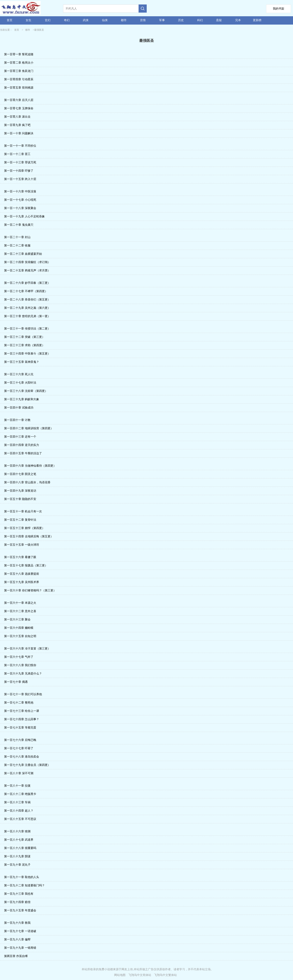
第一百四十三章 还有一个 (20, 437)
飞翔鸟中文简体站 (140, 975)
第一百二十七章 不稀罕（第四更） (26, 291)
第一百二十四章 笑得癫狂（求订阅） (27, 262)
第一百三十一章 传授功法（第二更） (27, 329)
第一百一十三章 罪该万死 (20, 162)
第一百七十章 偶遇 (16, 682)
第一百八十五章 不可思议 (20, 819)
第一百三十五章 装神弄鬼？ (22, 362)
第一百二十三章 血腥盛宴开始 (23, 254)
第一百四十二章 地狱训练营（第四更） (29, 428)
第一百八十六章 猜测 (17, 831)
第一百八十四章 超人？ (19, 811)
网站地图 (120, 975)
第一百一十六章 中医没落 (20, 191)
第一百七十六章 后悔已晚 (20, 740)
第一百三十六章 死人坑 (19, 374)
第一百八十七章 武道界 (19, 840)
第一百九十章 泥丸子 (17, 865)
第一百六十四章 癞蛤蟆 (19, 628)
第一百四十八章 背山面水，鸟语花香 (27, 482)
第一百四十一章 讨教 (17, 420)
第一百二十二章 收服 (17, 246)
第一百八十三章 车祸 (17, 802)
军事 (162, 20)
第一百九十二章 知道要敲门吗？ (24, 885)
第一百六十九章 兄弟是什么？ (23, 674)
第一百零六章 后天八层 (19, 100)
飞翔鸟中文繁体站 (165, 975)
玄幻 (48, 20)
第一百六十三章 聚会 (17, 620)
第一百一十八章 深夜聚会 (20, 208)
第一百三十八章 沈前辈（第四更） (26, 391)
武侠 (86, 20)
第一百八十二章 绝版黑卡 (20, 794)
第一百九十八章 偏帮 (17, 939)
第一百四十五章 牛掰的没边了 (23, 453)
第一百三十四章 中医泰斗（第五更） (27, 354)
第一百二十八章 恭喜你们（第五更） (27, 300)
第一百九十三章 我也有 (19, 894)
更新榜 (257, 20)
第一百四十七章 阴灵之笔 (20, 474)
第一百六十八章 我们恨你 (20, 665)
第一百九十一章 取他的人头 (22, 877)
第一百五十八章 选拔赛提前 (22, 574)
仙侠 (105, 20)
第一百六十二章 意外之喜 (20, 611)
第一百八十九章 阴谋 (17, 856)
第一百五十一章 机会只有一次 (23, 511)
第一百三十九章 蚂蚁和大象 (22, 399)
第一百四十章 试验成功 (19, 408)
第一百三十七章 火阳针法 (20, 383)
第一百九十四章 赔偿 (17, 902)
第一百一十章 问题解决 (19, 133)
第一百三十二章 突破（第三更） (24, 337)
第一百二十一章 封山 (17, 237)
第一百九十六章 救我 (17, 923)
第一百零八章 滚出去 (17, 117)
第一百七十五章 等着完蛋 (20, 728)
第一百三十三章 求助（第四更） (24, 345)
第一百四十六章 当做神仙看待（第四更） (30, 466)
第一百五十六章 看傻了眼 (20, 557)
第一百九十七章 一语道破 (20, 931)
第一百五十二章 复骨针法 (20, 520)
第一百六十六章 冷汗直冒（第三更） (27, 649)
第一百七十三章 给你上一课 (22, 711)
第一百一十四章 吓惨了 (19, 171)
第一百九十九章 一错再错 (20, 948)
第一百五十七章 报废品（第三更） (26, 565)
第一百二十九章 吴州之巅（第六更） (27, 308)
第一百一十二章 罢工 (17, 154)
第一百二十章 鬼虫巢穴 (19, 225)
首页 (10, 20)
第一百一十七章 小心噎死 (20, 200)
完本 (238, 20)
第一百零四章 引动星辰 (19, 79)
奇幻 (67, 20)
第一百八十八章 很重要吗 (20, 848)
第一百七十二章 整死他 (19, 703)
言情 (143, 20)
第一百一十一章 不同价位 (20, 146)
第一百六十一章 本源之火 (20, 603)
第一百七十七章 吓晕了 (19, 748)
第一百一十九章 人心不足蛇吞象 (24, 216)
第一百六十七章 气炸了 (19, 657)
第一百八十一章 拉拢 (17, 786)
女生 (28, 20)
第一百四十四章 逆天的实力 (22, 445)
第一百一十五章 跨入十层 (20, 179)
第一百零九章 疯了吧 (17, 125)
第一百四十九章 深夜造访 (20, 491)
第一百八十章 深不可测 (19, 773)
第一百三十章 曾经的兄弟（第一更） (27, 316)
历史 (181, 20)
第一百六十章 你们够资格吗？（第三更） (30, 590)
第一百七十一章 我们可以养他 (23, 694)
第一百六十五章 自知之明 (20, 636)
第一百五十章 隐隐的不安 (20, 499)
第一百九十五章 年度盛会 (20, 910)
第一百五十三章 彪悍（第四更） (24, 528)
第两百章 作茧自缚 (16, 956)
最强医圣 (39, 30)
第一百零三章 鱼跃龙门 (19, 71)
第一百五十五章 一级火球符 (22, 545)
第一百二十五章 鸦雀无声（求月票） (27, 270)
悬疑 (219, 20)
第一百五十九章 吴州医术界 (22, 582)
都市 (124, 20)
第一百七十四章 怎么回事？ (22, 719)
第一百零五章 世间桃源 (19, 88)
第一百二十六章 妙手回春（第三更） (27, 283)
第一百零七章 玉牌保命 (19, 108)
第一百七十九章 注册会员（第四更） (27, 765)
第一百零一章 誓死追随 (19, 54)
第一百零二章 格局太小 (19, 63)
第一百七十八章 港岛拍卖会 (22, 757)
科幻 (200, 20)
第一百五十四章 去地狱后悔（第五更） (29, 536)
